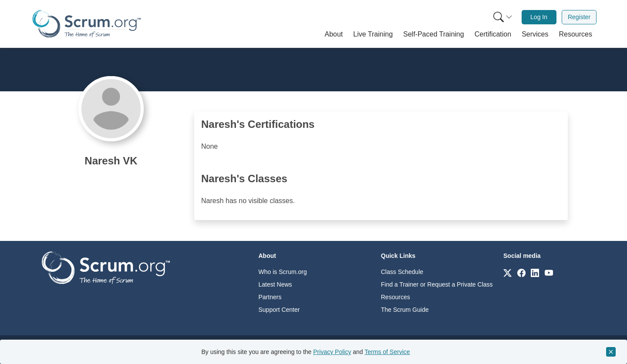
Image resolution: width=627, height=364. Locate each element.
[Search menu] (503, 17)
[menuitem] (502, 17)
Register (579, 17)
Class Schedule (402, 272)
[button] (334, 34)
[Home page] (87, 24)
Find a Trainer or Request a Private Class (437, 284)
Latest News (275, 284)
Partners (270, 297)
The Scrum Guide (405, 310)
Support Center (279, 310)
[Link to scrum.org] (507, 272)
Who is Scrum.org (283, 272)
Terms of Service (387, 352)
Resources (396, 297)
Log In (539, 17)
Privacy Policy (332, 352)
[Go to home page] (106, 267)
